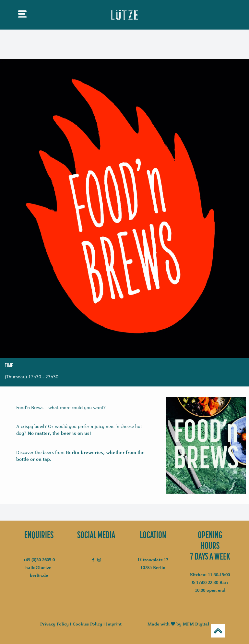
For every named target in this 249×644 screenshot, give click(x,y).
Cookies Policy (87, 624)
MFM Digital (196, 624)
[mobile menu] (22, 15)
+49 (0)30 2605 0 (39, 560)
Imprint (114, 624)
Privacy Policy (54, 624)
